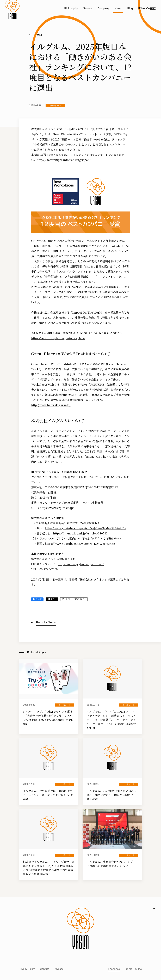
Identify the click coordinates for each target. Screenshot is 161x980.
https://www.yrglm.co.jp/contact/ (81, 564)
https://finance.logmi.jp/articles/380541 (80, 533)
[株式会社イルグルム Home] (12, 16)
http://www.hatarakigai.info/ (51, 405)
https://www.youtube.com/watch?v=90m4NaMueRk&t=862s (85, 528)
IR (140, 8)
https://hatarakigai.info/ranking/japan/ (64, 160)
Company (103, 8)
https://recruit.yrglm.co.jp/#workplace (58, 338)
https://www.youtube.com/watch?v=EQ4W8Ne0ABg (80, 544)
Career (150, 8)
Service (88, 8)
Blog (130, 8)
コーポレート (55, 106)
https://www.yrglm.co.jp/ (57, 508)
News (118, 8)
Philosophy (71, 8)
